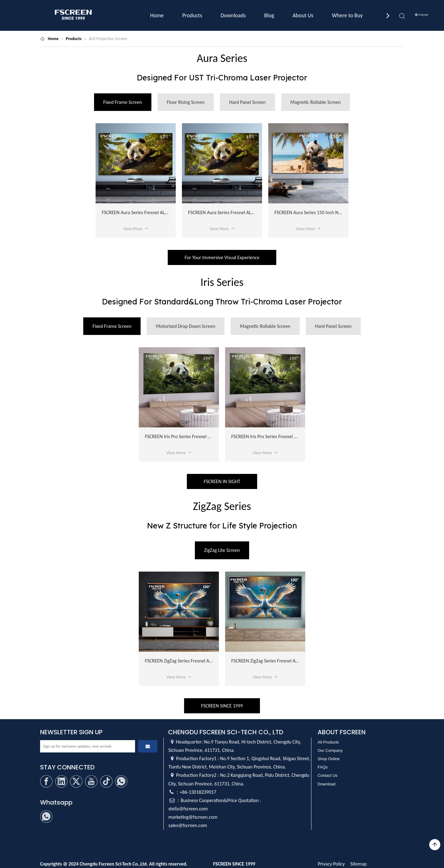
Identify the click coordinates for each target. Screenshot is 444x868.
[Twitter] (76, 781)
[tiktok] (106, 781)
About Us (303, 15)
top (435, 845)
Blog (269, 15)
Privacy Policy (331, 864)
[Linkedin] (61, 781)
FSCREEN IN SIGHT (222, 481)
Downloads (233, 15)
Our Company (330, 750)
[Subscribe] (148, 746)
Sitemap (358, 864)
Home (157, 15)
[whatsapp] (121, 781)
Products (192, 15)
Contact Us (327, 775)
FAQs (323, 767)
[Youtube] (91, 781)
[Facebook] (46, 781)
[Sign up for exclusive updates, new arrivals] (88, 746)
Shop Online (329, 759)
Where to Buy (347, 15)
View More (136, 229)
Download (327, 784)
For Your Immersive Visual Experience (222, 257)
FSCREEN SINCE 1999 (222, 706)
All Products (328, 742)
